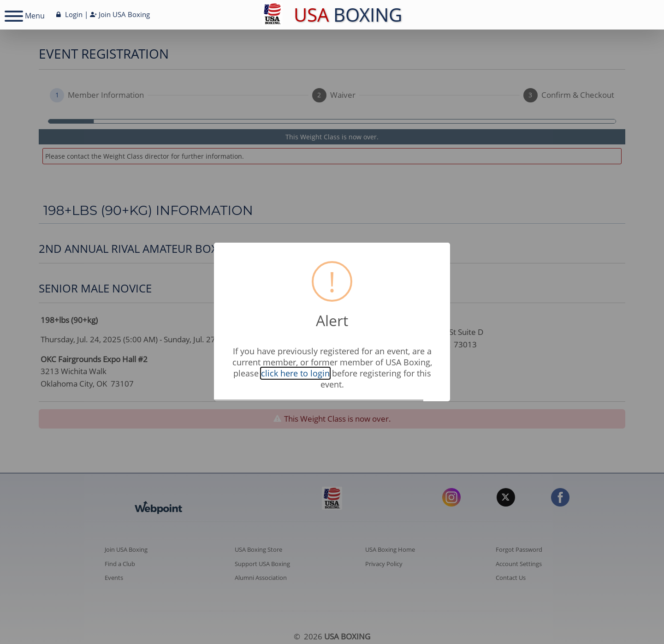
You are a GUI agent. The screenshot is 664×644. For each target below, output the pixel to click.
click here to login (295, 373)
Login (68, 14)
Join (120, 14)
